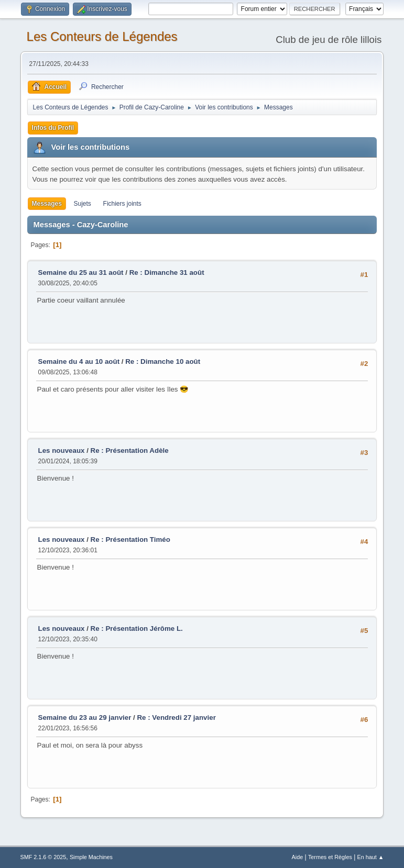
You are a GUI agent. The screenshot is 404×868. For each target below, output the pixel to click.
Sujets (83, 204)
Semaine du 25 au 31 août (81, 272)
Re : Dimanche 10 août (163, 361)
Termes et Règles (330, 857)
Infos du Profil (53, 128)
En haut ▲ (371, 857)
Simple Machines (91, 857)
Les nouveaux (62, 450)
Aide (298, 857)
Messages (47, 204)
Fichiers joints (122, 204)
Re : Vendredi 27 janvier (176, 717)
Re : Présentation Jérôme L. (137, 628)
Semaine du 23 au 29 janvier (85, 717)
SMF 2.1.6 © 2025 (43, 857)
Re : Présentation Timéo (130, 539)
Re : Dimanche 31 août (167, 272)
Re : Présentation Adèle (130, 450)
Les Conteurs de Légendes (102, 36)
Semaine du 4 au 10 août (79, 361)
